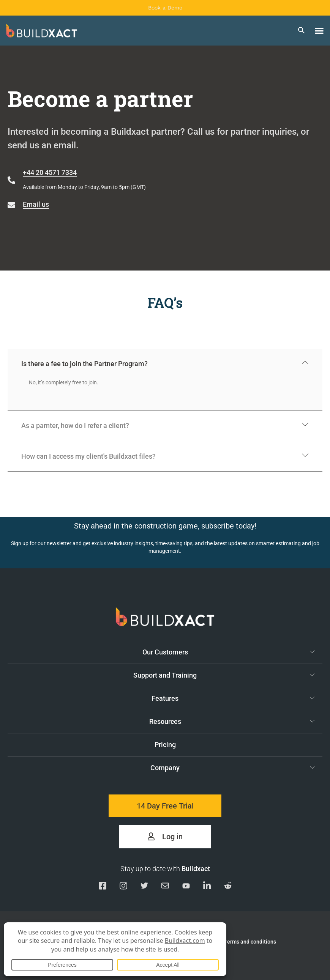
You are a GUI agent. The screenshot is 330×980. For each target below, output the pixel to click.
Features (233, 698)
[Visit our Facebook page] (103, 887)
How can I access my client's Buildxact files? (88, 456)
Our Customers (229, 652)
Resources (232, 721)
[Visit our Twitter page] (144, 887)
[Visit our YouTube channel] (186, 887)
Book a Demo (165, 8)
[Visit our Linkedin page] (207, 887)
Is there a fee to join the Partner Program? (84, 364)
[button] (319, 31)
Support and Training (224, 675)
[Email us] (165, 887)
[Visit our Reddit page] (228, 887)
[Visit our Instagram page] (123, 887)
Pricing (165, 745)
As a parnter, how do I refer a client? (75, 426)
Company (233, 768)
